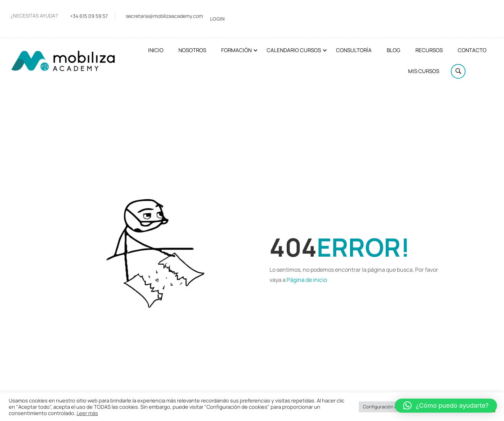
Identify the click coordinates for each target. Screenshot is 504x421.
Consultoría (354, 50)
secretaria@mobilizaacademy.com (164, 16)
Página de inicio (307, 280)
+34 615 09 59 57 (89, 16)
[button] (446, 406)
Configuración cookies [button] (387, 407)
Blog (394, 50)
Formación (236, 50)
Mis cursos (424, 71)
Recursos (429, 50)
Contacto (472, 50)
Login (217, 19)
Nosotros (192, 50)
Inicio (156, 50)
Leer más (87, 413)
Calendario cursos (294, 50)
